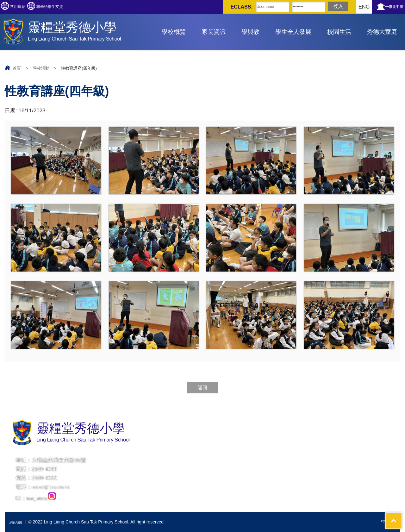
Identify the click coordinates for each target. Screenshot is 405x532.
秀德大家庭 (382, 32)
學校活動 (41, 68)
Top (389, 504)
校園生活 (339, 32)
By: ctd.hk (386, 522)
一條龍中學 (388, 7)
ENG (345, 7)
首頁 (17, 68)
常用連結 (27, 7)
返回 (202, 388)
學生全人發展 (293, 32)
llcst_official (44, 498)
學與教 (250, 32)
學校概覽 (174, 32)
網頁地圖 (18, 522)
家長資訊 (214, 32)
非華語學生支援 (75, 7)
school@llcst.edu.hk (56, 487)
